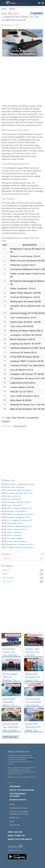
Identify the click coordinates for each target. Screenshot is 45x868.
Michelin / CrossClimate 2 (17, 511)
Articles (12, 9)
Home (4, 9)
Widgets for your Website (20, 839)
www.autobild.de (20, 426)
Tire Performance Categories (18, 795)
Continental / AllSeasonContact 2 (20, 490)
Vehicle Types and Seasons (22, 790)
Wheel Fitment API (16, 836)
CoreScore (30, 760)
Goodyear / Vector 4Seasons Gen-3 (21, 547)
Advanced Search (17, 800)
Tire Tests (22, 582)
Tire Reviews (22, 578)
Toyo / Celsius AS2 (14, 505)
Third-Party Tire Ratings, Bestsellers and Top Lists (19, 813)
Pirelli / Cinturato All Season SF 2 (19, 508)
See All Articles (10, 737)
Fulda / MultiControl (15, 523)
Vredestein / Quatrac (15, 538)
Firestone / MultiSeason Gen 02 (19, 526)
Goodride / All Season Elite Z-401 (20, 493)
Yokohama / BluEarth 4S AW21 (19, 502)
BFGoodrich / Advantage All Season (21, 484)
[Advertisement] (22, 81)
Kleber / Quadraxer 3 (15, 532)
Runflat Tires (14, 818)
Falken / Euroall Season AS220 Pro (20, 514)
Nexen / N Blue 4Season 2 (17, 529)
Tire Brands (15, 786)
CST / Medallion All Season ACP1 (20, 520)
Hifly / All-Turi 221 (14, 496)
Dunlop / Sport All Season (17, 541)
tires (34, 755)
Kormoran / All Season (16, 487)
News (22, 574)
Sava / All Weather (14, 499)
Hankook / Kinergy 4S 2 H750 (18, 517)
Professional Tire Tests (18, 808)
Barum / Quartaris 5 (15, 535)
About (12, 821)
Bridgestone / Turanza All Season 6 (21, 544)
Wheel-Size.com (15, 832)
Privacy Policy (15, 825)
